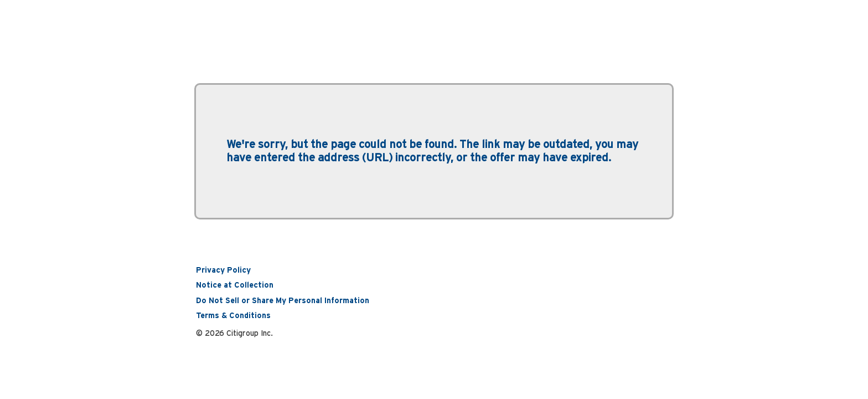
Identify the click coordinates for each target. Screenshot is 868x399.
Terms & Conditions (233, 316)
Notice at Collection (235, 285)
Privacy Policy (223, 270)
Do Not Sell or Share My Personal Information (283, 301)
